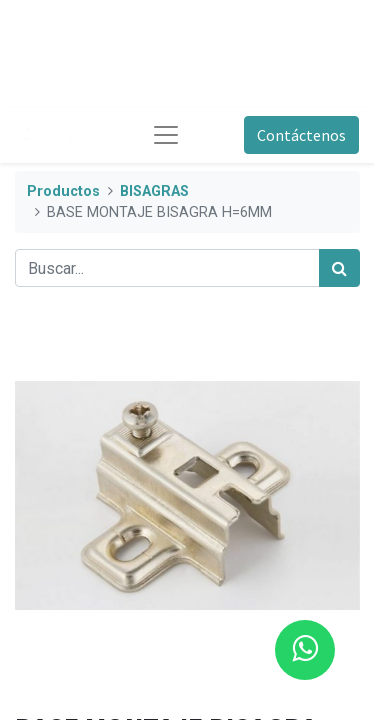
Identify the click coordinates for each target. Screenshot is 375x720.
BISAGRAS (154, 191)
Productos (63, 191)
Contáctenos (301, 135)
